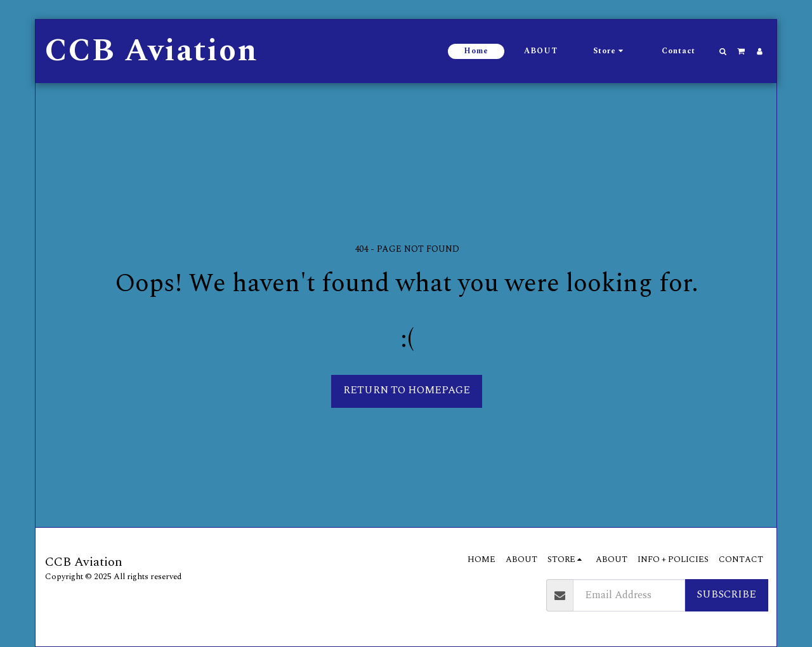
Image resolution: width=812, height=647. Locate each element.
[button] (723, 51)
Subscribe (726, 595)
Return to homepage (407, 390)
